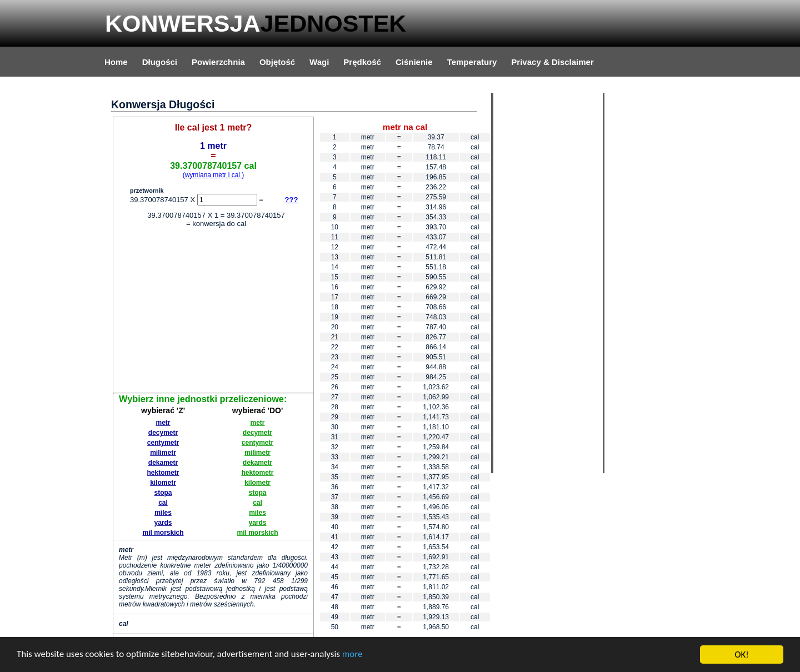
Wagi (319, 62)
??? (292, 200)
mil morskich (163, 533)
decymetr (163, 433)
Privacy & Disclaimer (552, 62)
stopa (163, 493)
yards (163, 523)
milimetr (163, 453)
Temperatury (472, 62)
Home (116, 62)
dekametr (163, 463)
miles (163, 513)
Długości (160, 62)
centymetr (163, 443)
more (354, 656)
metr (163, 423)
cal (163, 503)
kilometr (163, 483)
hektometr (163, 473)
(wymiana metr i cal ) (214, 175)
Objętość (277, 62)
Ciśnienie (414, 62)
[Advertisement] (213, 312)
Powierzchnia (218, 62)
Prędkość (362, 62)
